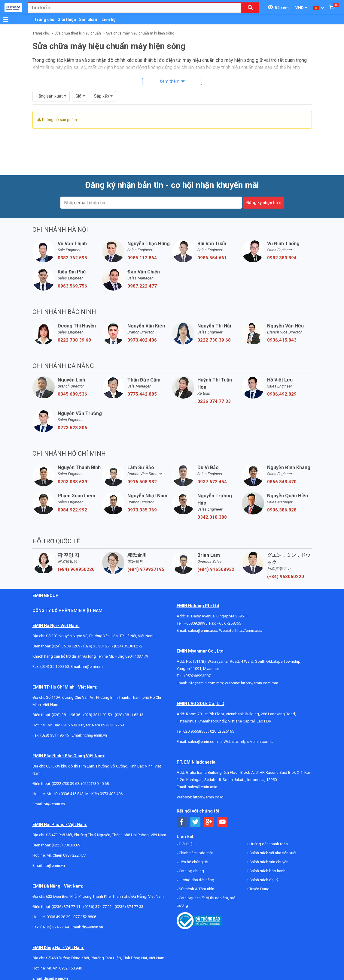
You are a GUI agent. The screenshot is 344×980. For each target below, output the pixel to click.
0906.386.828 (282, 510)
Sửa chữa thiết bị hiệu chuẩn (78, 33)
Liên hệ (109, 20)
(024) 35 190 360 (55, 666)
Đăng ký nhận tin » (264, 203)
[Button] (6, 20)
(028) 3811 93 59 (97, 715)
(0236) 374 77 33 (129, 907)
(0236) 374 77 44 (55, 927)
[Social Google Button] (209, 822)
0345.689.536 (72, 394)
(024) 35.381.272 (128, 646)
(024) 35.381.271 (97, 646)
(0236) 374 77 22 (97, 907)
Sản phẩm (89, 20)
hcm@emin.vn (95, 735)
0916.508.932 (142, 482)
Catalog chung (191, 871)
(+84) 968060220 (286, 577)
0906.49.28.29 (58, 917)
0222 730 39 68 (74, 340)
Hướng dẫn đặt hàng (196, 880)
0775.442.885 (142, 394)
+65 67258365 (229, 623)
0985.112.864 (142, 258)
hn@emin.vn (92, 666)
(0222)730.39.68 (65, 784)
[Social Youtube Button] (222, 822)
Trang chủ (44, 20)
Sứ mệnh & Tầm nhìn (196, 889)
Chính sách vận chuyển (268, 862)
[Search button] (250, 8)
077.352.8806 (85, 917)
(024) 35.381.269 (66, 646)
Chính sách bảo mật (195, 853)
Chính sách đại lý (263, 880)
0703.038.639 (72, 482)
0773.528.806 (72, 428)
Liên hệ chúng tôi (193, 862)
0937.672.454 (212, 482)
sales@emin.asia (202, 630)
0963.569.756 (72, 286)
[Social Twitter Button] (195, 822)
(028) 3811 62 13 (129, 715)
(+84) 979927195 (146, 569)
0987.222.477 (142, 286)
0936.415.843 (282, 340)
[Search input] (131, 8)
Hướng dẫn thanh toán (268, 844)
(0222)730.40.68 (95, 784)
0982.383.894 (282, 258)
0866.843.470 (282, 482)
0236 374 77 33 (214, 401)
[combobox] (131, 8)
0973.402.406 (142, 340)
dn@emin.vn (92, 927)
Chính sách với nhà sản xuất (272, 853)
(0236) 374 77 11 (66, 907)
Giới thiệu (67, 20)
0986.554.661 (212, 258)
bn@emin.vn (54, 804)
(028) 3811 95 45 (55, 735)
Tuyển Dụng (259, 889)
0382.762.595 (72, 258)
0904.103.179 (137, 656)
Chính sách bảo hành (267, 871)
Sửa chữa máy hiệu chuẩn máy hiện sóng (140, 33)
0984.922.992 (72, 510)
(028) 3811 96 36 (66, 715)
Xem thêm (170, 81)
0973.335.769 (142, 510)
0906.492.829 (282, 394)
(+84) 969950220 (76, 569)
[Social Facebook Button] (182, 822)
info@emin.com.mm (205, 683)
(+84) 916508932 (216, 569)
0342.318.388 (212, 517)
